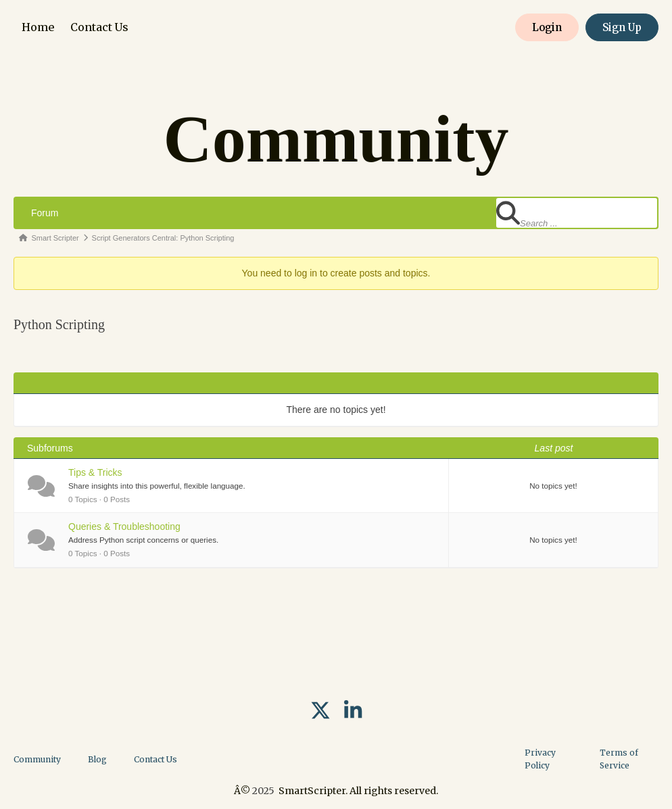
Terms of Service (619, 759)
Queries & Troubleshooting (124, 526)
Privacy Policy (540, 759)
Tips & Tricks (95, 472)
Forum (45, 213)
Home (38, 27)
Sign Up (622, 27)
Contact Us (99, 27)
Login (547, 27)
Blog (97, 759)
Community (37, 759)
